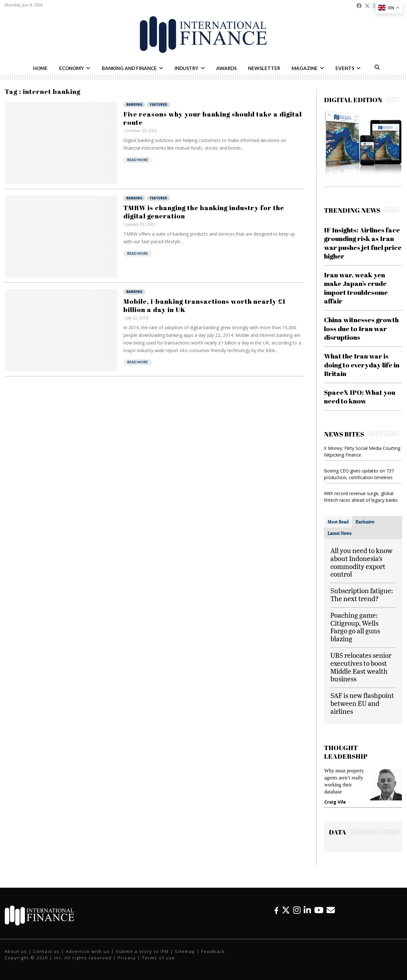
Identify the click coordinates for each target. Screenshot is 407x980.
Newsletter (264, 68)
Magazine (305, 68)
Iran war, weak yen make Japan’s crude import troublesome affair (356, 288)
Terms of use (159, 958)
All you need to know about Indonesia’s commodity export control (361, 562)
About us (16, 951)
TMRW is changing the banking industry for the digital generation (204, 212)
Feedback (213, 951)
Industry (186, 68)
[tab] (338, 522)
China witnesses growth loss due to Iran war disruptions (361, 328)
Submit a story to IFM (142, 951)
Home (40, 68)
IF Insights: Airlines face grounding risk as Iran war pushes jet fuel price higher (363, 243)
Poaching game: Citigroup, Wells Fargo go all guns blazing (355, 627)
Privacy (127, 958)
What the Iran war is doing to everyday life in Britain (362, 365)
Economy (72, 68)
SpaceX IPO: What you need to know (360, 397)
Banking (134, 104)
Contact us (46, 951)
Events (345, 68)
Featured (159, 104)
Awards (226, 68)
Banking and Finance (129, 68)
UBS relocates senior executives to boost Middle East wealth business (361, 667)
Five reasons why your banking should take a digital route (213, 118)
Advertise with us (88, 951)
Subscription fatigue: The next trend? (362, 594)
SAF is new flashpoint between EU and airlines (362, 703)
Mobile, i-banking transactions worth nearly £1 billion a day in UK (204, 305)
